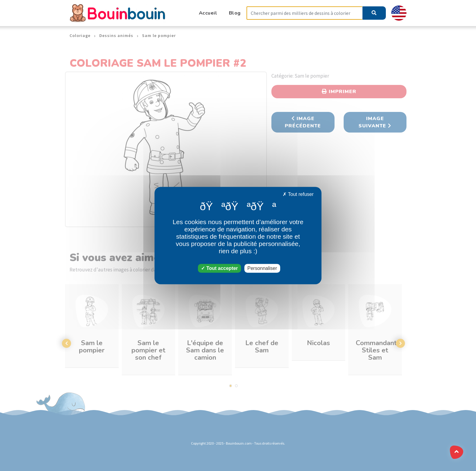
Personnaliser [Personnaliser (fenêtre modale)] (262, 268)
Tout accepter (219, 268)
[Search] (304, 13)
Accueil (208, 13)
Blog (235, 13)
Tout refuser (298, 194)
